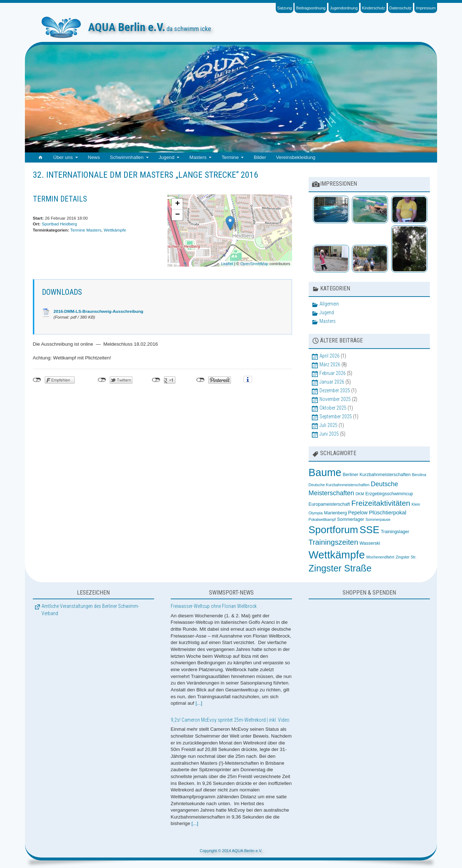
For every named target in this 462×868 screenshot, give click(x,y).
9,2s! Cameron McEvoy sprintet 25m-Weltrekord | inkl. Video (230, 720)
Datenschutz (401, 8)
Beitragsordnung (311, 8)
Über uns (63, 157)
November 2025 (335, 399)
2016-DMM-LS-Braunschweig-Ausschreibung (98, 311)
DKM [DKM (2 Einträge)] (360, 494)
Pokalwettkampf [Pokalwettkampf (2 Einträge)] (322, 519)
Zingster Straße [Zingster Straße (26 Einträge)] (340, 568)
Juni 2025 (329, 434)
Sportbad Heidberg (59, 224)
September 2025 (336, 416)
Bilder (260, 157)
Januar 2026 (332, 382)
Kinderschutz (374, 8)
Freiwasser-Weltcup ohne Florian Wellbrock (214, 606)
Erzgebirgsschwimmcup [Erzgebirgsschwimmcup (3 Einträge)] (389, 494)
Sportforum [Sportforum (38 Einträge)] (333, 530)
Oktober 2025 (333, 408)
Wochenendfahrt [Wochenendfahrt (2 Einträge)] (380, 557)
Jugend (166, 157)
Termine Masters (86, 230)
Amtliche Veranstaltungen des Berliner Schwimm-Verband (90, 610)
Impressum (426, 8)
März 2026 (330, 364)
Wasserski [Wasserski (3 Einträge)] (370, 543)
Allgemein (329, 304)
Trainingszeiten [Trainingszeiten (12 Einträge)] (333, 542)
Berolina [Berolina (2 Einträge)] (419, 475)
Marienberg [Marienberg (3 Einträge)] (335, 513)
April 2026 (330, 356)
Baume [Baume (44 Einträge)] (325, 472)
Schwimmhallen (127, 157)
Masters (198, 157)
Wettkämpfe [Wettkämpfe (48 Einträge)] (337, 555)
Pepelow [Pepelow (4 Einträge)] (358, 513)
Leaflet (227, 264)
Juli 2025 (328, 425)
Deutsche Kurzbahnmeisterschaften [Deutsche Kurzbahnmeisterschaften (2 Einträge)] (339, 485)
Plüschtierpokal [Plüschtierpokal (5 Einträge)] (388, 512)
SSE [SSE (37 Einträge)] (369, 530)
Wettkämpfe (115, 230)
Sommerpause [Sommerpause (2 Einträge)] (378, 519)
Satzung (285, 8)
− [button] (177, 215)
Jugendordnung (344, 8)
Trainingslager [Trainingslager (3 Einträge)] (395, 532)
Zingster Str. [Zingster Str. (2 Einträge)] (406, 557)
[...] (199, 703)
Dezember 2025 (335, 390)
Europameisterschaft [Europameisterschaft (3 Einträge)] (329, 504)
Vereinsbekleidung (296, 157)
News (94, 157)
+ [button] (177, 204)
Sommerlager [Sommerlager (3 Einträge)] (351, 519)
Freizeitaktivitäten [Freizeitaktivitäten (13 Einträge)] (381, 503)
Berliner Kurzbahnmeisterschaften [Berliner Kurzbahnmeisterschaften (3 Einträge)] (376, 475)
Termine (230, 157)
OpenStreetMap (254, 264)
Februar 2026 (333, 373)
